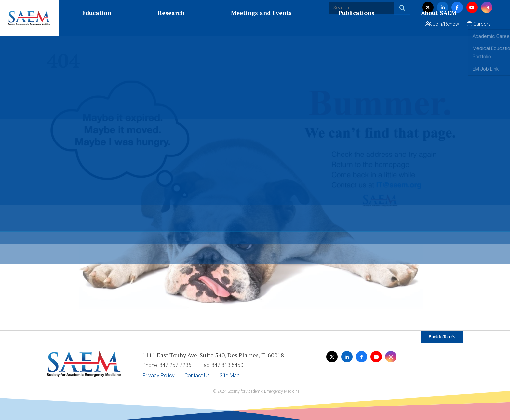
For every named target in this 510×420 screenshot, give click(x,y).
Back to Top (442, 337)
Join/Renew (442, 24)
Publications (223, 23)
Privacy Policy (159, 376)
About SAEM (267, 23)
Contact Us (197, 376)
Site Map (230, 376)
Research (114, 23)
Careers (479, 24)
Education (77, 23)
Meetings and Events (166, 23)
